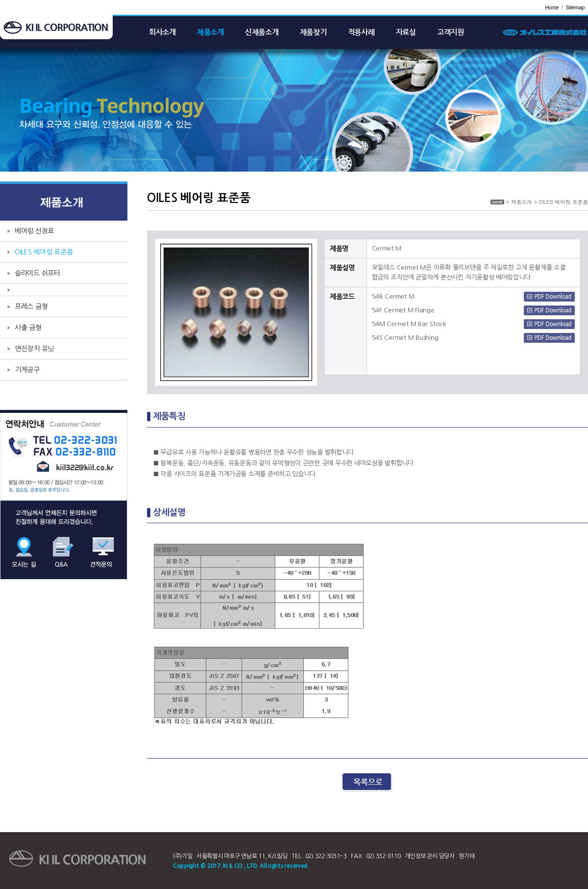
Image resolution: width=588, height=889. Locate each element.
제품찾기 (313, 32)
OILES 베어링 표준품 (44, 252)
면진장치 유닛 (34, 349)
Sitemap (575, 7)
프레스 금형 (31, 306)
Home (552, 7)
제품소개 (210, 32)
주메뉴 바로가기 (0, 0)
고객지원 (451, 32)
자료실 (406, 32)
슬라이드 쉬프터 (37, 273)
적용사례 (361, 32)
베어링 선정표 (34, 231)
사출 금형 (28, 328)
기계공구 (27, 370)
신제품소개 (262, 32)
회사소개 (162, 32)
